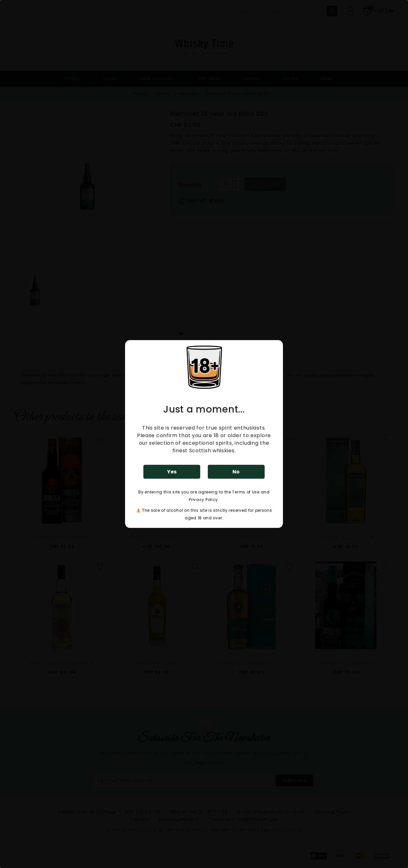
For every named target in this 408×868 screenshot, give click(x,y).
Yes (172, 471)
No (236, 471)
